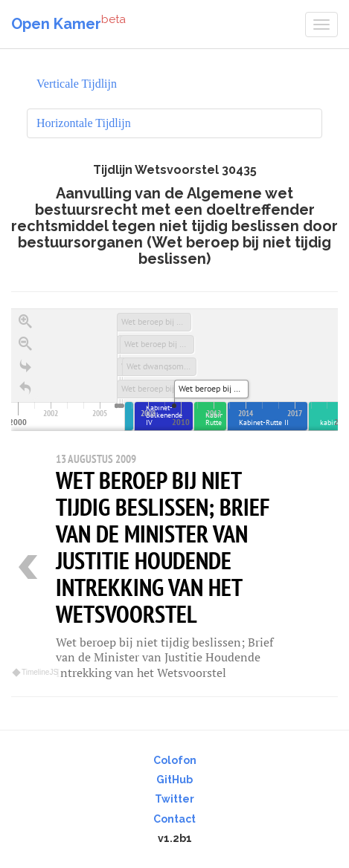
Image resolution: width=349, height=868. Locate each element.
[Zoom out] (25, 344)
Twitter (174, 799)
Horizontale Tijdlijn (84, 123)
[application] (174, 370)
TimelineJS (36, 672)
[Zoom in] (25, 322)
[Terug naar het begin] (25, 389)
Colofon (175, 760)
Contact (174, 819)
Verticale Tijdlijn (77, 84)
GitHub (174, 780)
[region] (174, 494)
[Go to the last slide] (25, 366)
